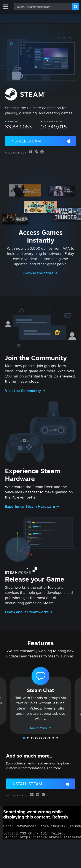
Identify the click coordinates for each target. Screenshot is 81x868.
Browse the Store (39, 273)
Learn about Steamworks (27, 612)
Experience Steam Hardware (31, 506)
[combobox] (43, 7)
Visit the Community (24, 391)
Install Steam (26, 141)
